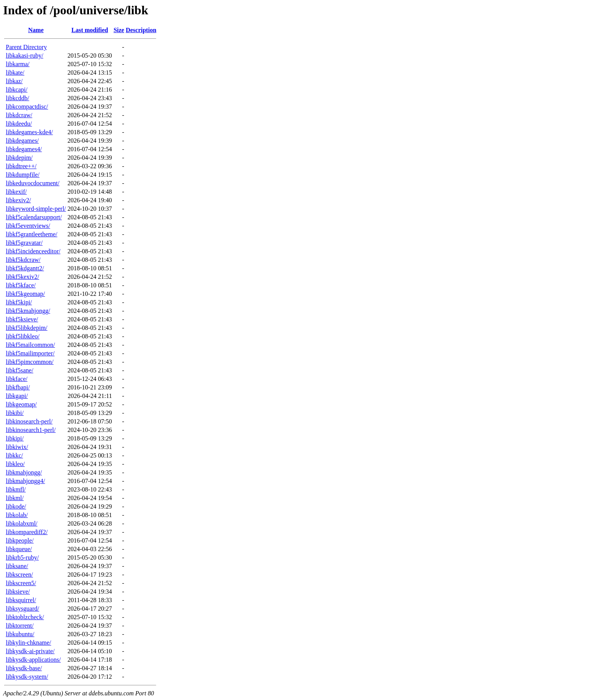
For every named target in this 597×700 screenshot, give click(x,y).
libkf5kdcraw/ (23, 260)
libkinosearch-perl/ (29, 421)
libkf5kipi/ (19, 302)
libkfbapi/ (18, 387)
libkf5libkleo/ (23, 336)
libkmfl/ (16, 489)
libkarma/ (18, 64)
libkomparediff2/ (27, 532)
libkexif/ (16, 192)
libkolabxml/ (22, 523)
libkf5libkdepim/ (27, 328)
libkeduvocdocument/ (33, 183)
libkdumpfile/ (23, 175)
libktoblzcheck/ (25, 617)
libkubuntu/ (20, 634)
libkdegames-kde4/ (29, 132)
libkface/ (17, 379)
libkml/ (15, 498)
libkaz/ (14, 81)
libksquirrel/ (21, 600)
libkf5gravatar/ (24, 243)
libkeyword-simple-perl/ (36, 209)
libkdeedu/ (19, 124)
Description (141, 30)
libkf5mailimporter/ (30, 353)
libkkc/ (14, 455)
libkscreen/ (19, 575)
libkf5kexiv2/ (22, 277)
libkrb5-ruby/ (22, 557)
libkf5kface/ (21, 285)
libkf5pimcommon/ (30, 362)
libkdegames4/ (24, 149)
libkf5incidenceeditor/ (33, 251)
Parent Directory (26, 47)
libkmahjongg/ (24, 472)
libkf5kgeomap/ (25, 294)
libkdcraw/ (19, 115)
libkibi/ (15, 413)
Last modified (90, 30)
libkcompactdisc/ (27, 107)
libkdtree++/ (21, 166)
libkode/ (16, 506)
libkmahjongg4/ (25, 481)
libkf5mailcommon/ (30, 345)
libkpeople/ (20, 540)
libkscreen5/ (21, 583)
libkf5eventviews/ (28, 226)
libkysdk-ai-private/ (30, 651)
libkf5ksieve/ (22, 319)
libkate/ (15, 73)
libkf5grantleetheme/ (32, 234)
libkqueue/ (19, 549)
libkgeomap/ (21, 404)
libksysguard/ (22, 609)
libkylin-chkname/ (28, 643)
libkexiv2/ (18, 200)
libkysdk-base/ (24, 668)
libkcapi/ (17, 90)
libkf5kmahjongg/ (28, 311)
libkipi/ (15, 438)
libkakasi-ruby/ (25, 55)
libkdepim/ (19, 158)
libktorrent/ (20, 626)
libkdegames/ (22, 141)
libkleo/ (15, 464)
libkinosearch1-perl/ (31, 430)
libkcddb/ (17, 98)
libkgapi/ (17, 396)
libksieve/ (18, 592)
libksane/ (17, 566)
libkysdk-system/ (27, 677)
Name (36, 30)
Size (119, 30)
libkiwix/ (17, 447)
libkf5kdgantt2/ (25, 268)
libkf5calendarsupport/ (34, 217)
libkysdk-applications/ (33, 660)
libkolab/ (17, 515)
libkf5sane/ (20, 370)
